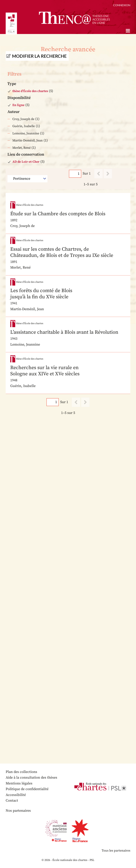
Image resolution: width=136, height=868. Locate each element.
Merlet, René (22, 148)
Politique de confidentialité (27, 789)
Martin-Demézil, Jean (28, 140)
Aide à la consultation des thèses (31, 778)
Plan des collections (21, 772)
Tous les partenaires (116, 851)
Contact (12, 801)
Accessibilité (16, 795)
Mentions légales (19, 783)
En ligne (18, 105)
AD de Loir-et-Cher (26, 162)
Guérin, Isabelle (24, 126)
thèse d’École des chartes (30, 91)
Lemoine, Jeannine (26, 133)
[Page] (75, 174)
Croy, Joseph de (23, 119)
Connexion (122, 5)
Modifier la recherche (39, 56)
